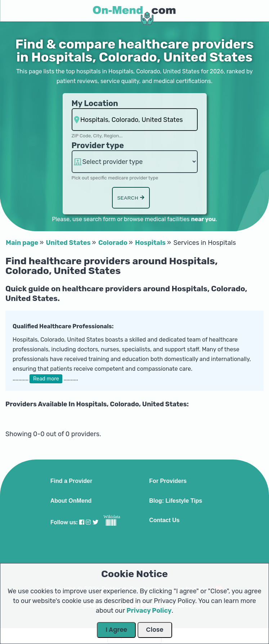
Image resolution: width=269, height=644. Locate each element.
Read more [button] (46, 379)
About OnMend (71, 501)
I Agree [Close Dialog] (116, 630)
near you (203, 219)
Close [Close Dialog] (155, 630)
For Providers (168, 481)
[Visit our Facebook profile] (82, 522)
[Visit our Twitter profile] (95, 522)
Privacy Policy (149, 611)
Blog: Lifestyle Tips (176, 501)
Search (131, 198)
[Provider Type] (135, 162)
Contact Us (164, 520)
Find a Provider (71, 481)
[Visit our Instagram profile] (88, 522)
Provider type (98, 145)
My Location (95, 103)
